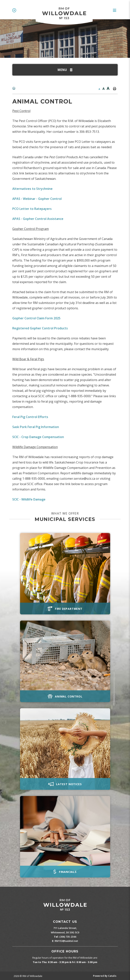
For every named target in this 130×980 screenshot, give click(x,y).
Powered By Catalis (105, 976)
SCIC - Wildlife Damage (29, 499)
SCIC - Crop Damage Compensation (38, 437)
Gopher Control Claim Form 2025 (36, 318)
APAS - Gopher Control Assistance (38, 219)
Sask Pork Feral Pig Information (36, 427)
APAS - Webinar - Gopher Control (37, 199)
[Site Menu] (65, 70)
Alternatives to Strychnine (32, 189)
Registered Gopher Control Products (40, 328)
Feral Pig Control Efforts (30, 417)
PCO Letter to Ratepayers (32, 209)
